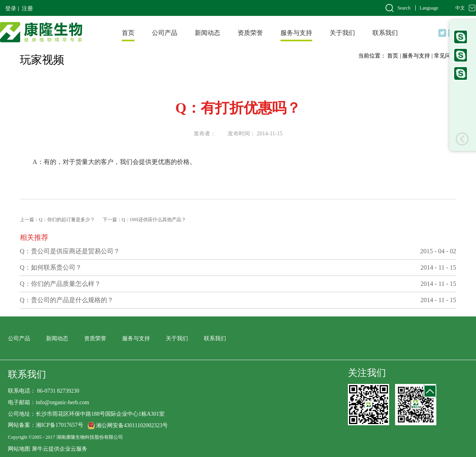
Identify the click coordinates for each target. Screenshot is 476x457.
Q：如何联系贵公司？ (51, 267)
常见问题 (445, 56)
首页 (128, 33)
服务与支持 (416, 56)
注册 (27, 9)
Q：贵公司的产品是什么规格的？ (67, 300)
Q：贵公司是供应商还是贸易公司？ (70, 251)
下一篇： (144, 220)
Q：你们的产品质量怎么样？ (60, 284)
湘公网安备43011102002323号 (132, 425)
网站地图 (19, 449)
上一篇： (57, 220)
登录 (11, 9)
